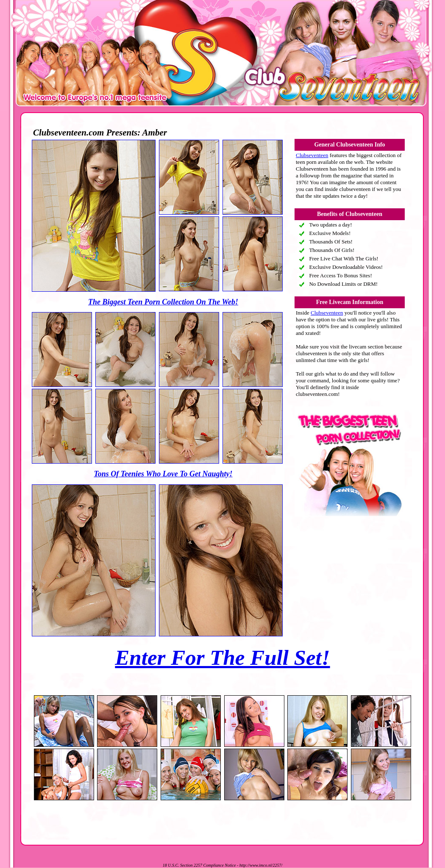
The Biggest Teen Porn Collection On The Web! (163, 302)
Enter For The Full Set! (222, 658)
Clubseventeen (312, 155)
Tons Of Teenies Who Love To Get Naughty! (163, 474)
